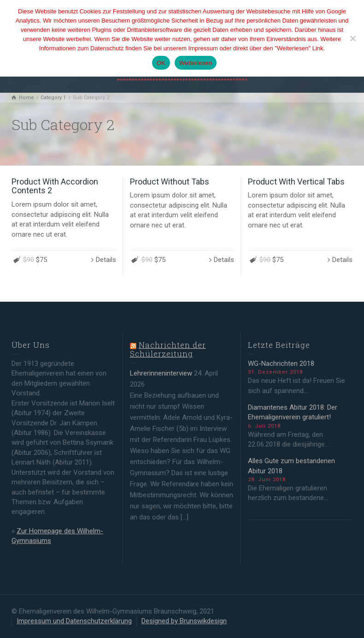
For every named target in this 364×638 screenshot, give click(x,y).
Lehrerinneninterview (161, 373)
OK (161, 63)
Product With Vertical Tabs (296, 182)
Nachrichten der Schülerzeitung (168, 349)
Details (106, 260)
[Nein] (352, 38)
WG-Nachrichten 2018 (281, 364)
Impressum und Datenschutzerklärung (74, 621)
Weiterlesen (196, 63)
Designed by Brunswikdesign (184, 621)
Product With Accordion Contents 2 (55, 186)
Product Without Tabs (170, 182)
